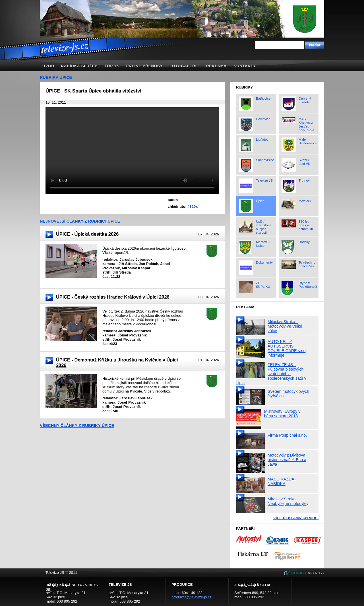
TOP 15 (112, 66)
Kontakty (245, 66)
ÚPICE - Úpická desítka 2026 (87, 234)
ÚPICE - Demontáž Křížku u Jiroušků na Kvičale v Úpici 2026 (117, 362)
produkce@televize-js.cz (192, 597)
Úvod (48, 66)
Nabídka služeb (79, 66)
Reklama (216, 66)
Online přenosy (144, 66)
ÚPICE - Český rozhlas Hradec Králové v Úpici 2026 (113, 297)
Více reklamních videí (296, 518)
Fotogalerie (184, 66)
